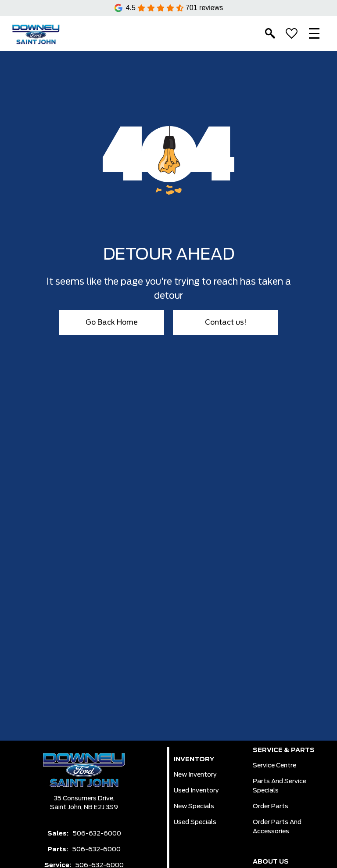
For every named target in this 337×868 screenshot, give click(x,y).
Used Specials (195, 822)
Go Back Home (112, 322)
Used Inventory (196, 791)
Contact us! (226, 322)
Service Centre (274, 766)
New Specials (194, 807)
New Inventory (195, 775)
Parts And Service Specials (280, 786)
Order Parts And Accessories (277, 827)
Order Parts (271, 807)
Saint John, (67, 807)
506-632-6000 (97, 834)
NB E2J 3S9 (101, 807)
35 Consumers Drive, (84, 799)
